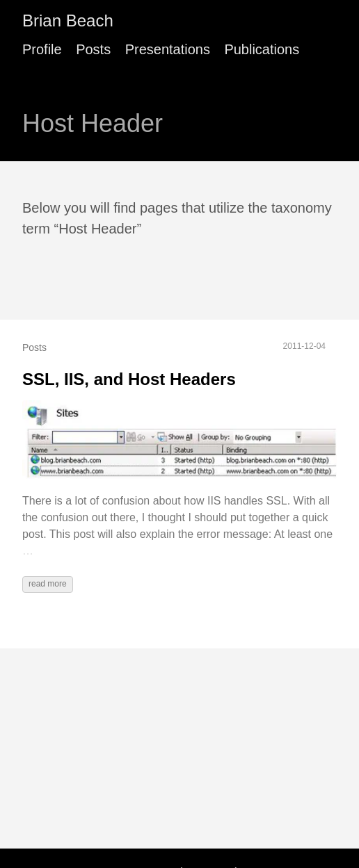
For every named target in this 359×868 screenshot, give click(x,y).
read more (48, 584)
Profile (42, 49)
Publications (262, 49)
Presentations (168, 49)
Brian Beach (68, 21)
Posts (93, 49)
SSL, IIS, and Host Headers (129, 379)
